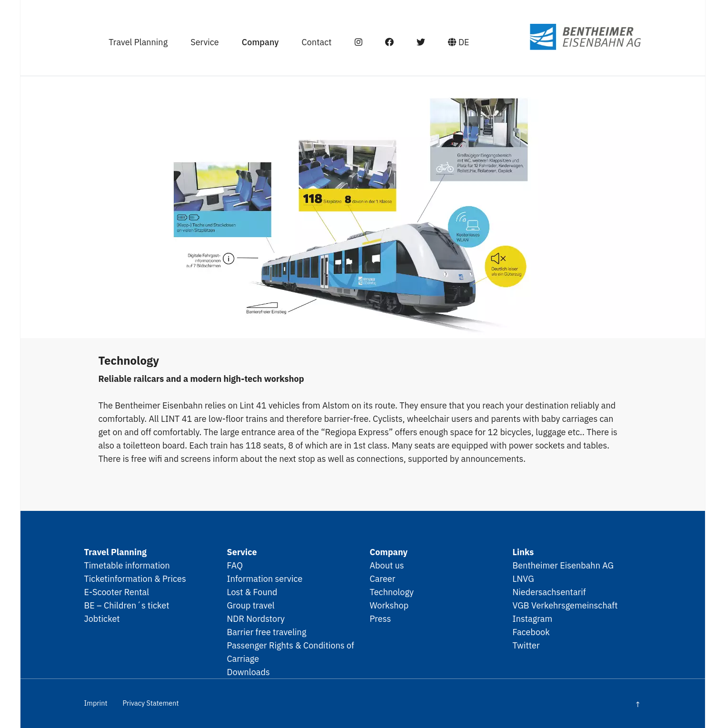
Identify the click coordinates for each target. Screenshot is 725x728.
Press (381, 618)
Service (205, 42)
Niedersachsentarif (549, 592)
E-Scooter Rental (117, 592)
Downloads (248, 672)
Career (383, 578)
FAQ (235, 565)
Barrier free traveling (267, 632)
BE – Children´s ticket (127, 605)
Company (260, 42)
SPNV (567, 37)
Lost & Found (252, 592)
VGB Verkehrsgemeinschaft (565, 605)
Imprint (96, 703)
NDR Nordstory (256, 618)
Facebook (531, 632)
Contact (317, 42)
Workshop (389, 605)
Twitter (526, 645)
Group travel (251, 605)
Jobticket (102, 618)
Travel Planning (138, 42)
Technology (392, 592)
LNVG (523, 578)
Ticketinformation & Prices (135, 578)
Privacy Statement (150, 703)
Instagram (533, 618)
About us (387, 565)
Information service (265, 578)
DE (459, 42)
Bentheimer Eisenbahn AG (563, 565)
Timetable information (127, 565)
